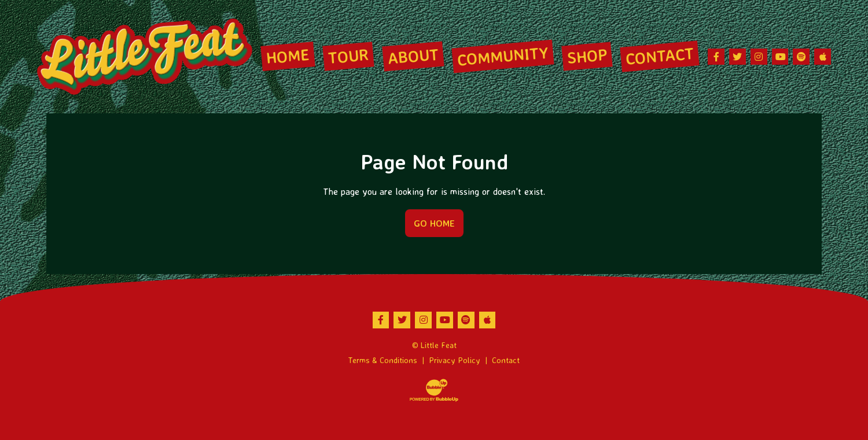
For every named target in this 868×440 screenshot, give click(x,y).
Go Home (434, 223)
